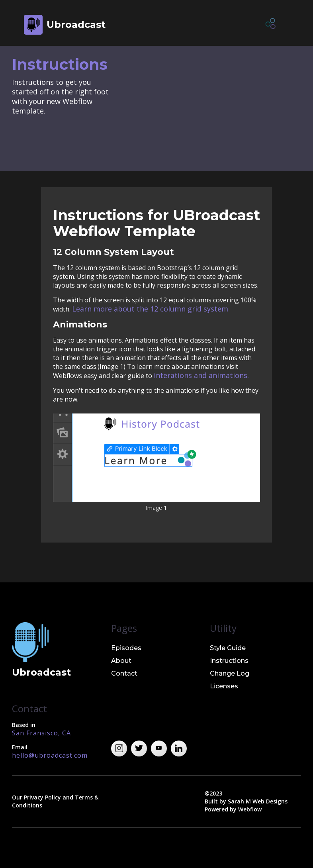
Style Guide (228, 648)
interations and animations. (201, 375)
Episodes (126, 648)
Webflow (250, 809)
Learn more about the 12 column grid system (150, 309)
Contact (124, 673)
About (121, 661)
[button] (271, 25)
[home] (65, 25)
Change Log (230, 673)
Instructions (229, 661)
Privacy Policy (42, 797)
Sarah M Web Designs (258, 801)
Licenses (224, 686)
